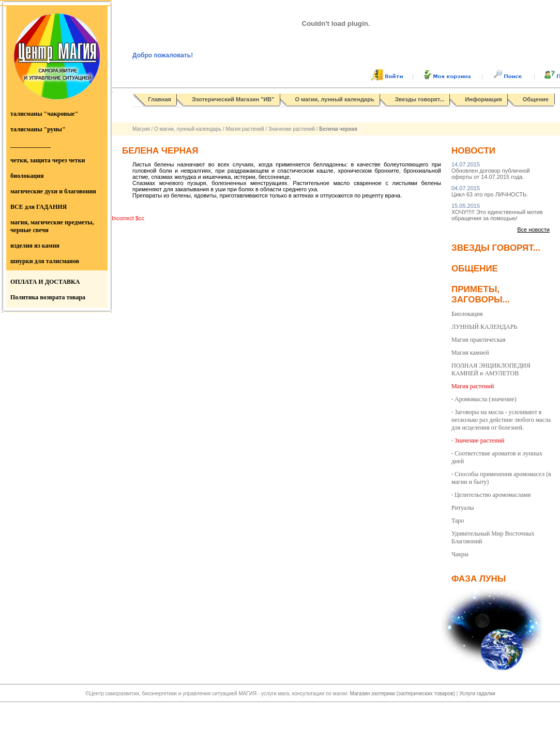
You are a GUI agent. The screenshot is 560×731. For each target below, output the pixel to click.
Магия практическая (478, 340)
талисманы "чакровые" (44, 114)
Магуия (141, 129)
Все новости (533, 230)
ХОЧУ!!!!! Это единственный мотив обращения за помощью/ (497, 212)
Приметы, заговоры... (481, 294)
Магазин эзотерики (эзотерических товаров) (403, 694)
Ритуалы (463, 508)
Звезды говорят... (420, 99)
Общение (536, 99)
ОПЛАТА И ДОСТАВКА (45, 282)
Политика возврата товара (48, 297)
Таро (458, 521)
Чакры (460, 554)
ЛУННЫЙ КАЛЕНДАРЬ (484, 327)
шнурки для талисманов (45, 261)
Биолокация (467, 314)
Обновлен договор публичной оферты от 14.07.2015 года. (491, 171)
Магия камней (470, 353)
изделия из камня (35, 246)
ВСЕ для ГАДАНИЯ (39, 207)
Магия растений (245, 129)
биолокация (27, 176)
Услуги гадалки (477, 694)
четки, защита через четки (48, 160)
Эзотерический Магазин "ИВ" (233, 99)
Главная (160, 99)
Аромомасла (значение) (486, 399)
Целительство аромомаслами (493, 495)
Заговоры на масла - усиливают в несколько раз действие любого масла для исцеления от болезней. (501, 420)
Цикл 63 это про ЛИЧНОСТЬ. (490, 191)
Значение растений (292, 129)
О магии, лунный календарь (335, 99)
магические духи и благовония (53, 191)
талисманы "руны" (38, 129)
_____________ (31, 145)
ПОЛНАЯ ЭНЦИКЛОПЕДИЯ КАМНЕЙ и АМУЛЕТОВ (491, 369)
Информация (483, 99)
